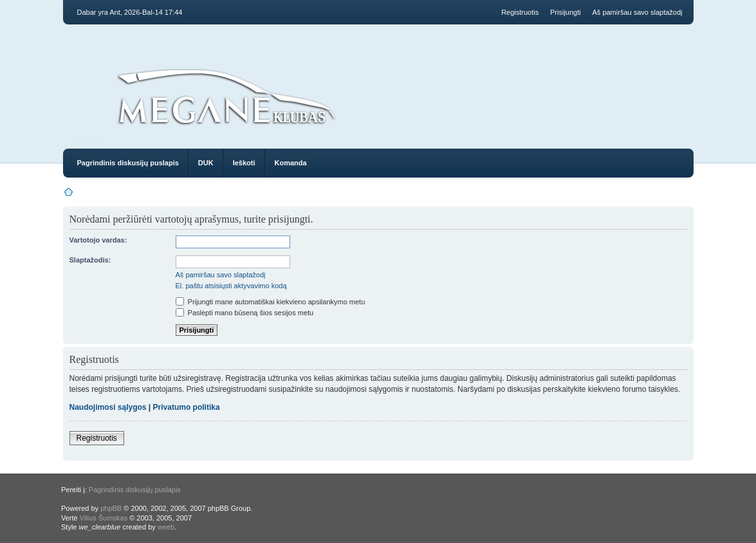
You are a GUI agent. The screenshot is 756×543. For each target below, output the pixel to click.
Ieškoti (244, 163)
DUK (206, 163)
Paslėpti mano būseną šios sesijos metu (245, 313)
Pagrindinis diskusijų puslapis (128, 163)
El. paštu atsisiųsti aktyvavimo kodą (231, 286)
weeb (166, 527)
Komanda (291, 163)
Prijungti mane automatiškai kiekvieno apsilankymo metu (271, 302)
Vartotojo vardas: (98, 240)
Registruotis (520, 12)
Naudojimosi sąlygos (108, 407)
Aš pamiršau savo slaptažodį (637, 12)
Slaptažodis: (90, 260)
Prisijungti (566, 12)
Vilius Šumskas (104, 518)
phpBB (111, 508)
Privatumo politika (187, 407)
